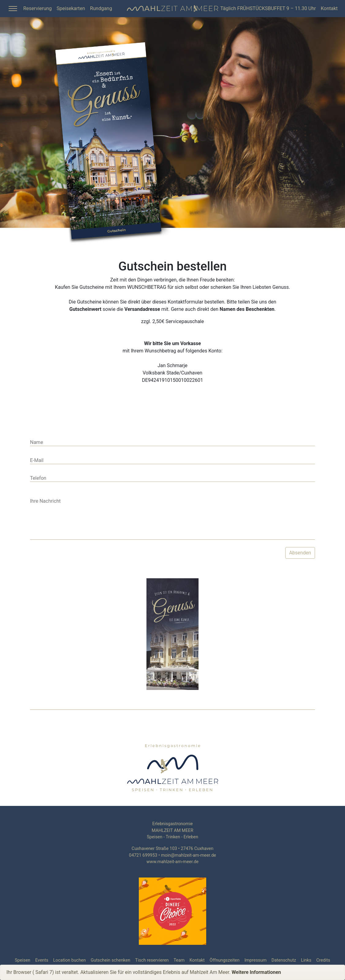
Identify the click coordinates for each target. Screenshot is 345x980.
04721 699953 (143, 855)
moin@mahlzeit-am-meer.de (188, 855)
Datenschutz (284, 960)
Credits (323, 960)
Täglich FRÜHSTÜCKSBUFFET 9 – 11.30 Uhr (268, 8)
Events (42, 960)
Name (37, 442)
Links (306, 960)
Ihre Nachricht (45, 501)
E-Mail (37, 460)
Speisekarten (71, 8)
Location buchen (70, 960)
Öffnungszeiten (225, 960)
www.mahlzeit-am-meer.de (172, 862)
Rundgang (101, 8)
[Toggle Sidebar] (13, 9)
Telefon (38, 478)
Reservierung (38, 8)
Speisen (23, 960)
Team (179, 960)
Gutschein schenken (110, 960)
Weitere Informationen (256, 972)
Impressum (256, 960)
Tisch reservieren (152, 960)
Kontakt (329, 8)
